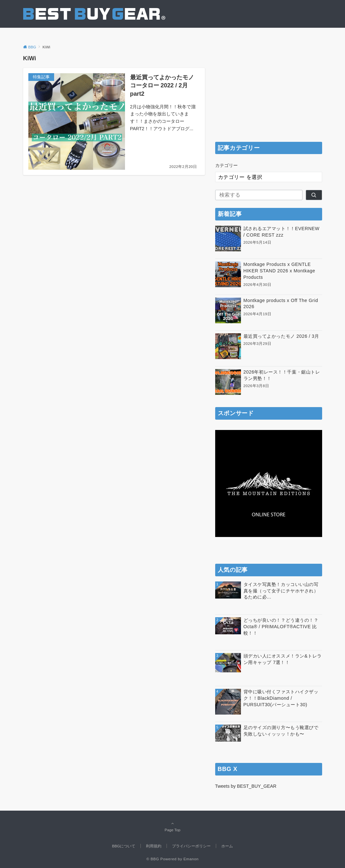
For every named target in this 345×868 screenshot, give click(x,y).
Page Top (173, 826)
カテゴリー (226, 165)
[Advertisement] (269, 94)
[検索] (314, 195)
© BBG (153, 859)
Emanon (191, 859)
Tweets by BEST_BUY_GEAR (246, 786)
